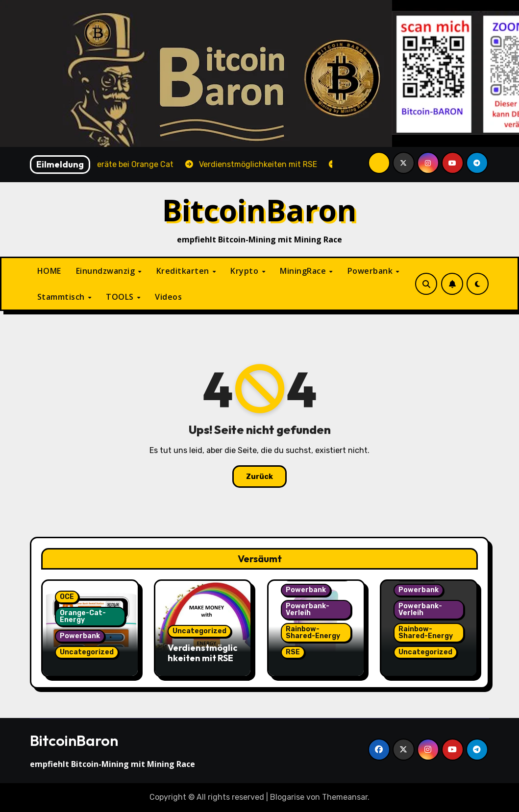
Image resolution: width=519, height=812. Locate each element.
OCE (67, 597)
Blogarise (287, 797)
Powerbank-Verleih (308, 609)
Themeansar (345, 797)
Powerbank (371, 271)
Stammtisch (62, 297)
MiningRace (304, 271)
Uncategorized (87, 652)
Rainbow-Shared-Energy (313, 633)
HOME (49, 271)
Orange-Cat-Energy (83, 616)
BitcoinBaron (259, 210)
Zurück (259, 477)
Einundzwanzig (107, 271)
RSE (293, 652)
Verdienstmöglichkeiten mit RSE (203, 653)
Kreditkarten (184, 271)
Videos (168, 297)
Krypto (246, 271)
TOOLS (121, 297)
